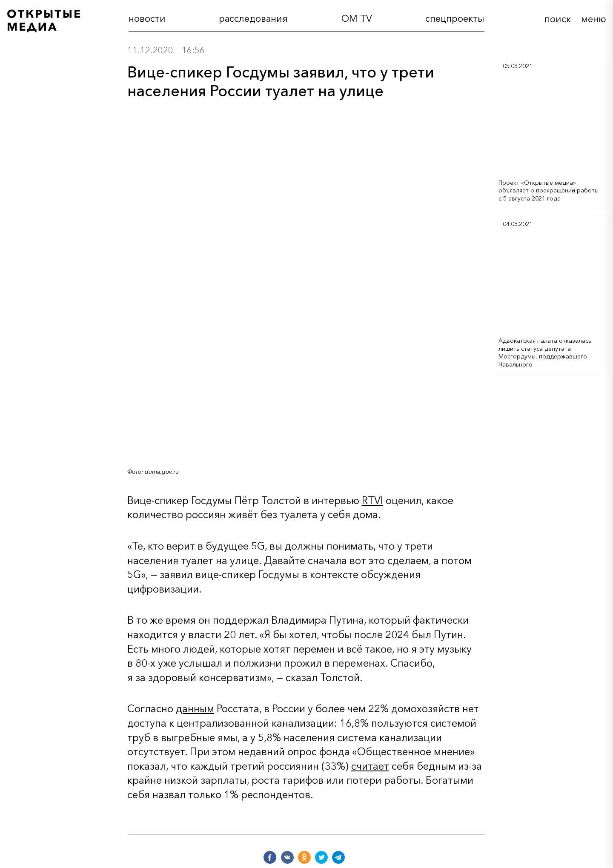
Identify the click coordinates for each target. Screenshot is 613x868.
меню (594, 19)
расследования (253, 19)
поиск (558, 19)
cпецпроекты (455, 19)
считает (370, 766)
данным (195, 709)
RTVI (372, 500)
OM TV (357, 19)
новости (147, 19)
